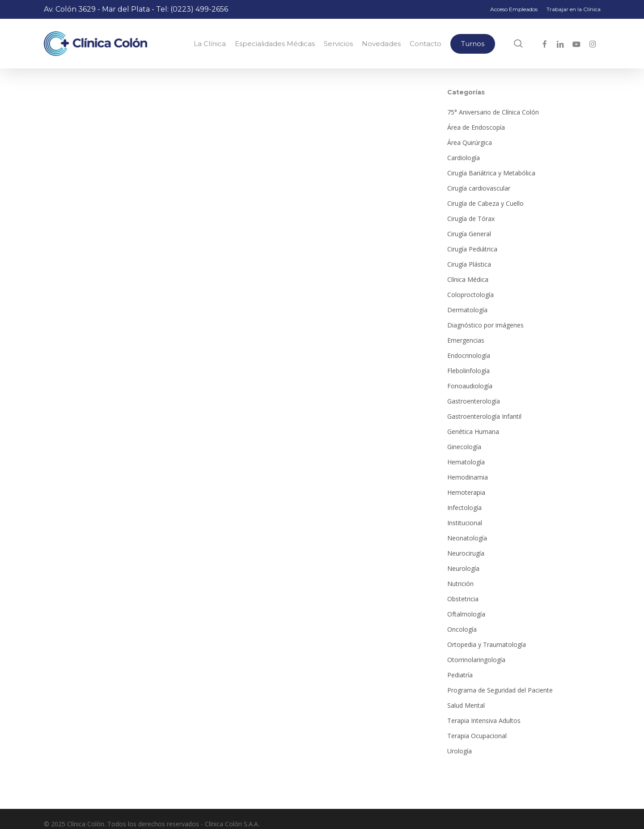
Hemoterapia (466, 492)
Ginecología (464, 447)
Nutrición (460, 584)
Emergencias (466, 340)
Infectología (464, 508)
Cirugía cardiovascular (479, 188)
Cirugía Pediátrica (472, 249)
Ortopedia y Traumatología (487, 644)
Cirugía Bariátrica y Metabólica (491, 173)
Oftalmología (466, 614)
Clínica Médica (468, 279)
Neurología (463, 568)
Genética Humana (473, 432)
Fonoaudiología (470, 386)
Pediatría (460, 675)
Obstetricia (463, 599)
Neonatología (467, 538)
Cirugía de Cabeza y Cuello (485, 203)
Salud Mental (466, 705)
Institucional (465, 523)
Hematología (466, 462)
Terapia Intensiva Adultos (484, 721)
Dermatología (467, 310)
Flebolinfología (468, 371)
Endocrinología (469, 355)
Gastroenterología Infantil (484, 416)
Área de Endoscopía (476, 127)
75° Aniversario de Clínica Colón (493, 112)
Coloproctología (470, 295)
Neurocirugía (466, 553)
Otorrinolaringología (476, 660)
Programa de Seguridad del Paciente (500, 690)
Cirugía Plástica (469, 264)
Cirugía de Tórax (471, 219)
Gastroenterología (474, 401)
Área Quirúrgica (470, 142)
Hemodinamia (468, 477)
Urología (460, 751)
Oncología (462, 629)
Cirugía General (469, 234)
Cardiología (464, 158)
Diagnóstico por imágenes (485, 325)
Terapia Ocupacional (477, 736)
